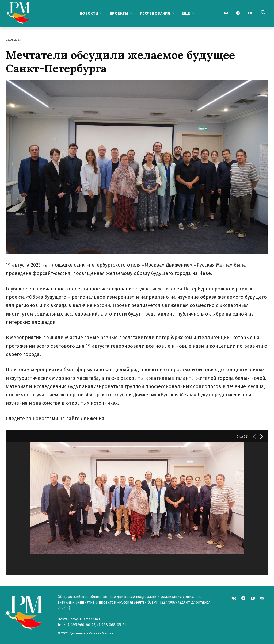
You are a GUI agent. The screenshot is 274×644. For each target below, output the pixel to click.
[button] (263, 13)
